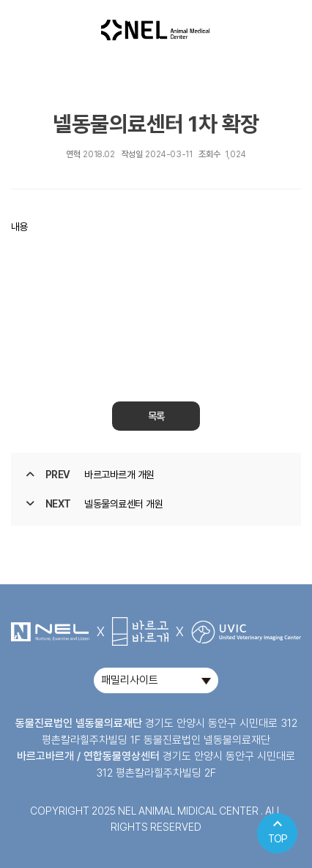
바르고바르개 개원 (119, 475)
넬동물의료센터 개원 (123, 504)
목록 (156, 416)
